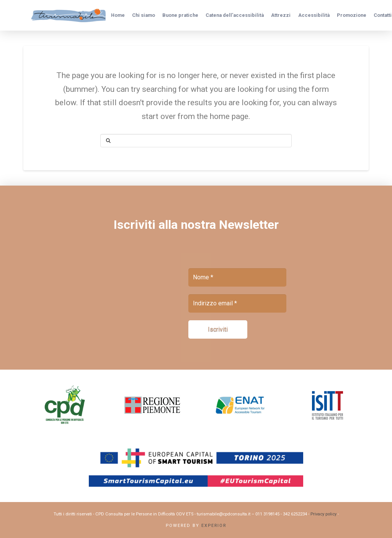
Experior (214, 526)
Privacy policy (323, 514)
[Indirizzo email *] (237, 303)
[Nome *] (237, 277)
